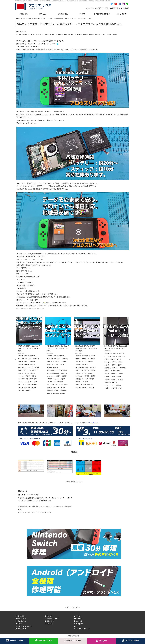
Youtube (78, 619)
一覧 (73, 607)
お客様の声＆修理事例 (24, 626)
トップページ (21, 18)
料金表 (20, 624)
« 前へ (67, 607)
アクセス (91, 8)
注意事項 (126, 8)
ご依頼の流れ (22, 621)
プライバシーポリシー (83, 629)
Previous (15, 359)
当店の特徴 (21, 616)
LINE (77, 626)
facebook (78, 621)
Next (130, 359)
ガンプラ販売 (22, 629)
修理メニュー (22, 619)
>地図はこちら (94, 423)
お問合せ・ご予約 (103, 8)
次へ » (78, 607)
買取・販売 (116, 8)
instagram (78, 624)
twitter (77, 616)
